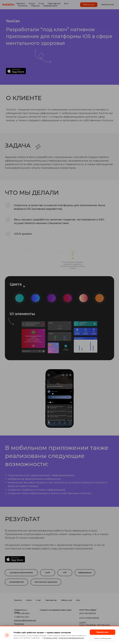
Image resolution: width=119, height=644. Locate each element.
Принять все (102, 632)
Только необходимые (103, 638)
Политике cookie (50, 638)
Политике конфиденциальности (71, 638)
